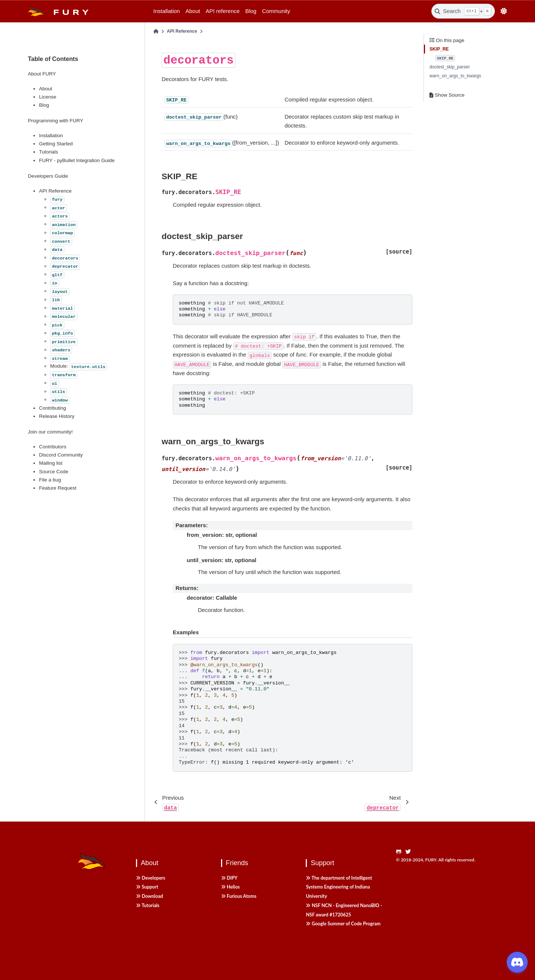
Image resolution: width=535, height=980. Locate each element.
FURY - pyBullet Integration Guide (77, 160)
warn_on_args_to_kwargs (455, 76)
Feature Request (58, 488)
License (48, 97)
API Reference (55, 191)
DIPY (229, 878)
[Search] (463, 11)
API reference (223, 11)
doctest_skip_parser (450, 67)
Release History (57, 416)
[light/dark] (504, 11)
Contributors (53, 447)
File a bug (50, 480)
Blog (251, 11)
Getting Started (56, 144)
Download (150, 896)
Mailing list (51, 463)
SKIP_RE (439, 49)
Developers (151, 878)
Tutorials (48, 152)
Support (147, 887)
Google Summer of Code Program (343, 924)
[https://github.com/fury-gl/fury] (401, 852)
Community (276, 11)
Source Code (54, 472)
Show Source (447, 95)
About (193, 11)
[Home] (156, 32)
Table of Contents (53, 59)
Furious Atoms (239, 896)
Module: (79, 366)
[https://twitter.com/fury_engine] (410, 852)
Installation (167, 11)
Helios (231, 887)
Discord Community (61, 455)
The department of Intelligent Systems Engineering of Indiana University (339, 887)
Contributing (53, 408)
